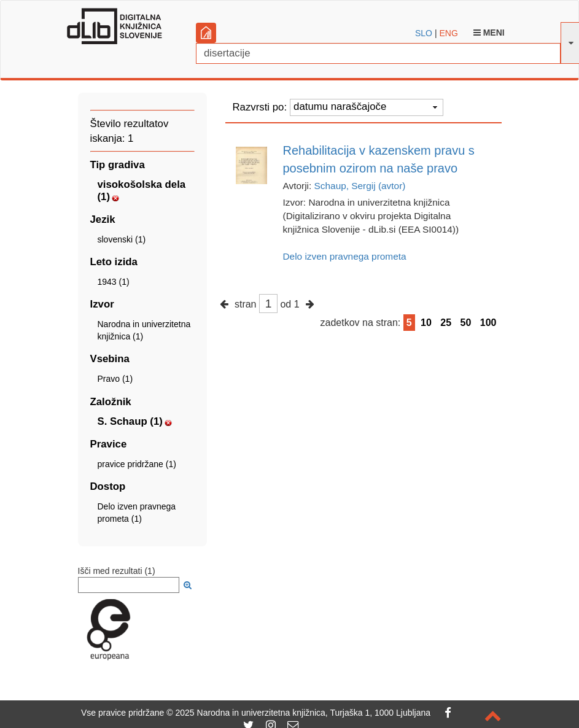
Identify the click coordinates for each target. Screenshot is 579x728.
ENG (448, 33)
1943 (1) (114, 282)
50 (466, 323)
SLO (424, 33)
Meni (489, 33)
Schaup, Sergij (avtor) (360, 186)
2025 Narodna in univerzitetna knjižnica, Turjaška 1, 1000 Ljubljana (303, 713)
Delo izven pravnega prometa (345, 256)
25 (446, 323)
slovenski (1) (122, 239)
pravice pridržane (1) (137, 464)
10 (426, 323)
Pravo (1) (115, 379)
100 (488, 323)
